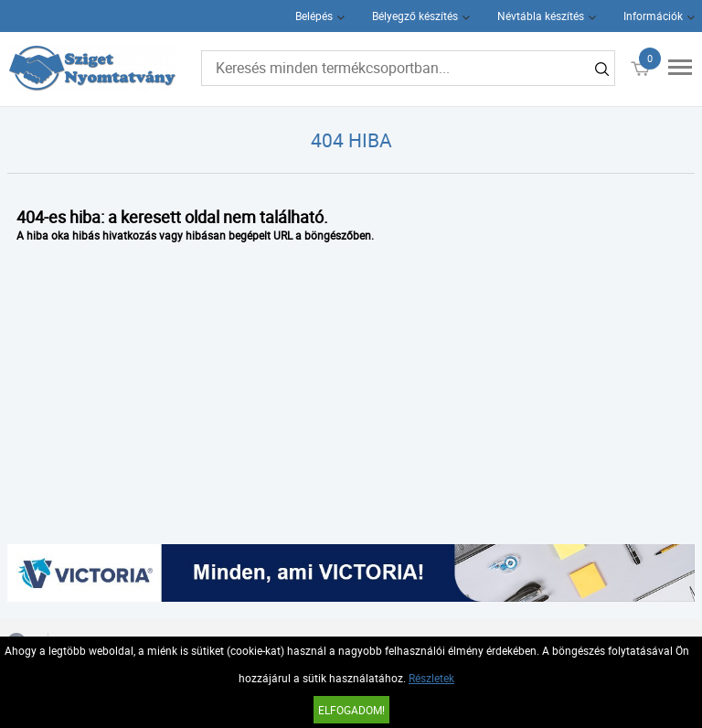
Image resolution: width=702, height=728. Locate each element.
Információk (653, 16)
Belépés (314, 16)
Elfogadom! (351, 710)
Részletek (431, 678)
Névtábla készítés (541, 16)
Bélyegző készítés (415, 16)
